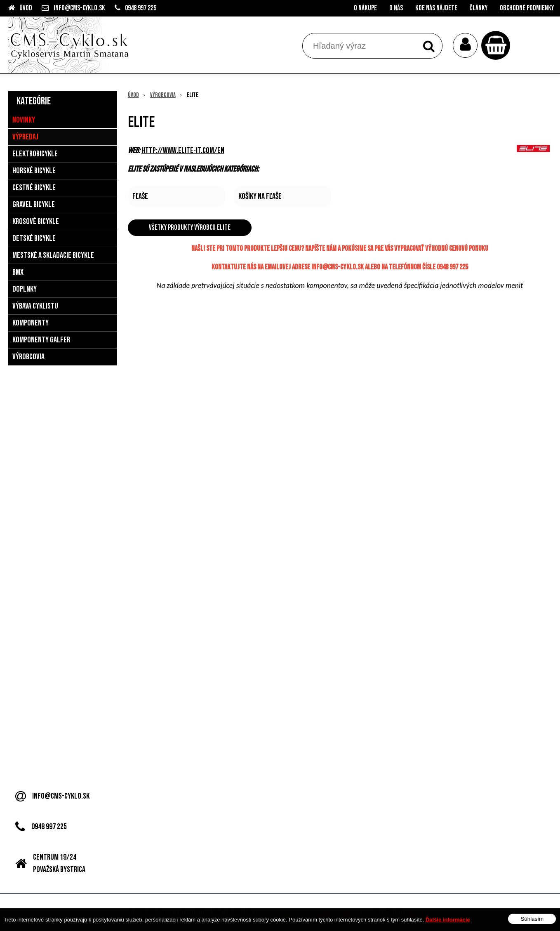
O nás (396, 8)
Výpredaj (25, 137)
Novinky (24, 120)
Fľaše (140, 196)
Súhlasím (532, 919)
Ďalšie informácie (448, 920)
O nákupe (365, 8)
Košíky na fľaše (260, 196)
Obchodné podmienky (527, 8)
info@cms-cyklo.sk (79, 8)
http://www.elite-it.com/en (183, 151)
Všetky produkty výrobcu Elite (190, 227)
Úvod (26, 8)
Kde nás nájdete (436, 8)
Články (479, 8)
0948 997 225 (141, 8)
